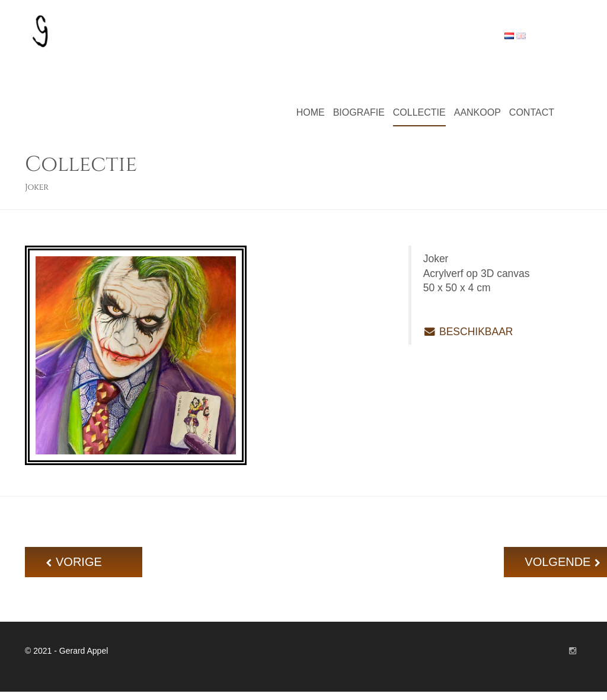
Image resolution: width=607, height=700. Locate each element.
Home (311, 112)
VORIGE (89, 562)
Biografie (359, 112)
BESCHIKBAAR (468, 332)
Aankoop (477, 112)
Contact (532, 112)
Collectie (419, 112)
